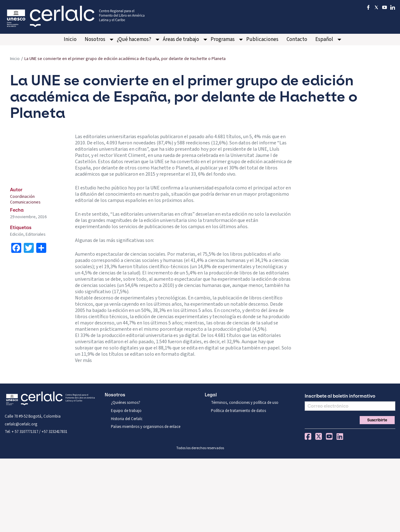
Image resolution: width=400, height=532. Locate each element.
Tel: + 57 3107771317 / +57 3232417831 (36, 432)
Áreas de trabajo (181, 39)
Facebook (308, 436)
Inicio (70, 39)
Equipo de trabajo (126, 411)
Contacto (297, 39)
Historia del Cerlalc (127, 419)
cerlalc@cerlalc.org (21, 424)
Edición (17, 234)
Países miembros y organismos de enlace (146, 427)
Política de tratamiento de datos (238, 411)
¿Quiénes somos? (126, 403)
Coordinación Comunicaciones (25, 199)
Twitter (319, 436)
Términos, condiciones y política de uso (245, 403)
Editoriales (36, 234)
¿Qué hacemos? (134, 39)
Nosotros (95, 39)
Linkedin (340, 436)
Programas (223, 39)
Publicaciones (262, 39)
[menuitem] (70, 40)
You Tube (329, 436)
